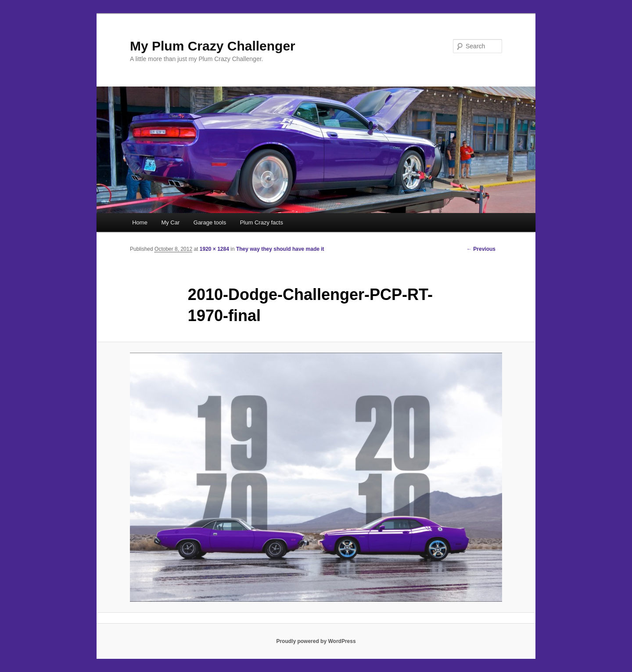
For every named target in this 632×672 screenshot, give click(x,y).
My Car (170, 222)
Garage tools (210, 222)
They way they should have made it (280, 249)
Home (140, 222)
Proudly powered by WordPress (316, 641)
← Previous (481, 249)
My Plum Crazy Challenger (213, 46)
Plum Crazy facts (262, 222)
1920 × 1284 (214, 249)
